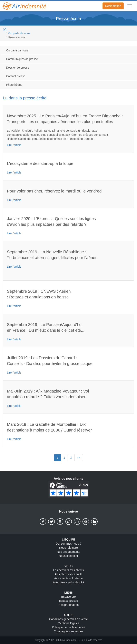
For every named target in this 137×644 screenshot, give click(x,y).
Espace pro (68, 597)
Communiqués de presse (22, 59)
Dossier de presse (18, 68)
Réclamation (113, 6)
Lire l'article (14, 145)
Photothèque (14, 85)
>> (79, 458)
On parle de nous (19, 33)
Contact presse (16, 76)
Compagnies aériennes (69, 631)
